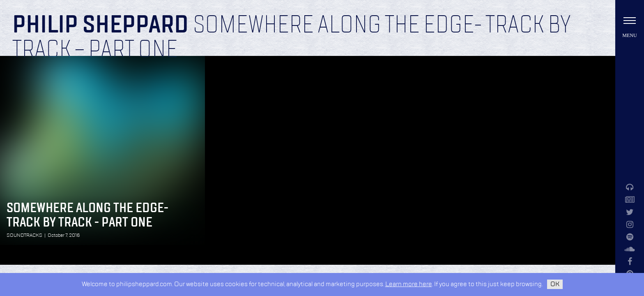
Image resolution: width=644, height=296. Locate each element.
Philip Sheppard (100, 25)
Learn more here (409, 284)
